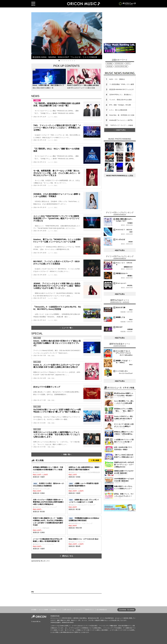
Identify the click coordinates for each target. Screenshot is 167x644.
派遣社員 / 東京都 (49, 506)
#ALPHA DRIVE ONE (121, 66)
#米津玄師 (109, 66)
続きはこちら (68, 556)
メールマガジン (78, 610)
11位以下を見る (120, 130)
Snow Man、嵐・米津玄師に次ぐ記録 (122, 115)
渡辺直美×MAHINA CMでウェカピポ (121, 89)
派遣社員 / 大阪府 (49, 472)
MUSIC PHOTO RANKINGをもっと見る (120, 176)
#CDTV (128, 64)
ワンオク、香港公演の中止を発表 (120, 100)
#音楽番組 (109, 64)
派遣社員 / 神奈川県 (84, 523)
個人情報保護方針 (102, 610)
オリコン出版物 (43, 610)
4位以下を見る (120, 250)
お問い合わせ (67, 610)
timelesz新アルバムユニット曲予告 (121, 120)
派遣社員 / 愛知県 (84, 543)
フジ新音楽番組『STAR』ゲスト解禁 (122, 84)
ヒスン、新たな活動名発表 (118, 110)
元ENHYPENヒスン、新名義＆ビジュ (122, 95)
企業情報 (132, 610)
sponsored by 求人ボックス (40, 561)
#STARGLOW (119, 64)
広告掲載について (56, 610)
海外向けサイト (90, 610)
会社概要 (34, 610)
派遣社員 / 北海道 (84, 472)
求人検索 (96, 460)
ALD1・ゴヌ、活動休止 (117, 79)
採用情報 (124, 610)
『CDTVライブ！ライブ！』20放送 (121, 125)
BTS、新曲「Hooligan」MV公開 (120, 105)
